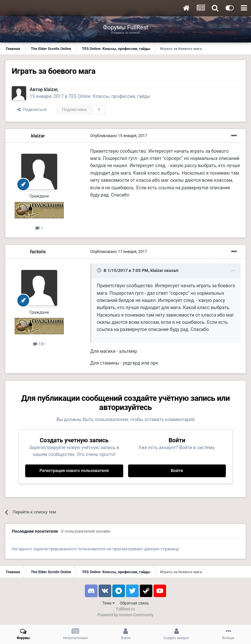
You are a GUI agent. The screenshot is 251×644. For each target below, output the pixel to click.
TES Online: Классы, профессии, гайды (109, 96)
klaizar (50, 89)
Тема (109, 603)
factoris (38, 252)
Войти (177, 471)
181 (39, 344)
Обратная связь (134, 603)
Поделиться (32, 110)
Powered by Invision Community (126, 615)
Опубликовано (119, 136)
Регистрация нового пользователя (74, 471)
